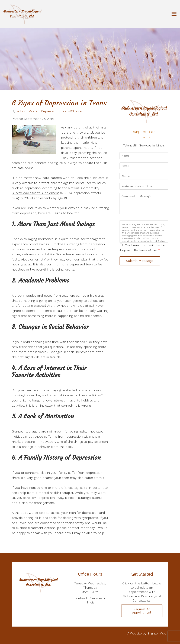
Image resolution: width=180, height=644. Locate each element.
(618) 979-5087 (144, 132)
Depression (49, 111)
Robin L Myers (27, 111)
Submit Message (140, 261)
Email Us (144, 137)
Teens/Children (72, 111)
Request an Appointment (142, 611)
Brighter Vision (158, 633)
